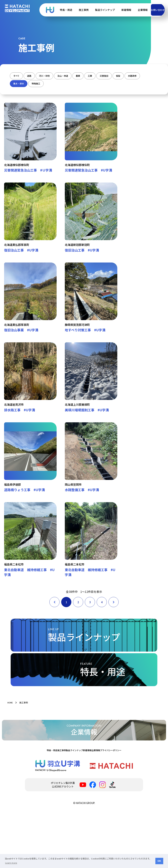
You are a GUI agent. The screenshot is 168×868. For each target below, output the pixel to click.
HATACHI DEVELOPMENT (17, 8)
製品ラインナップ (94, 10)
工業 (121, 76)
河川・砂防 (58, 76)
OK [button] (159, 861)
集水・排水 (61, 84)
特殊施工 (84, 84)
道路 (37, 76)
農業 (104, 76)
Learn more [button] (11, 863)
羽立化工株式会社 (111, 819)
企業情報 (132, 10)
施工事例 (73, 10)
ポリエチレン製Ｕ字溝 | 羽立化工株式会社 (39, 10)
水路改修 (37, 84)
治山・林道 (83, 76)
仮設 (18, 84)
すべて (19, 76)
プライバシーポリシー (127, 802)
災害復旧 (141, 76)
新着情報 (115, 10)
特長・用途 (55, 10)
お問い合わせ (152, 10)
